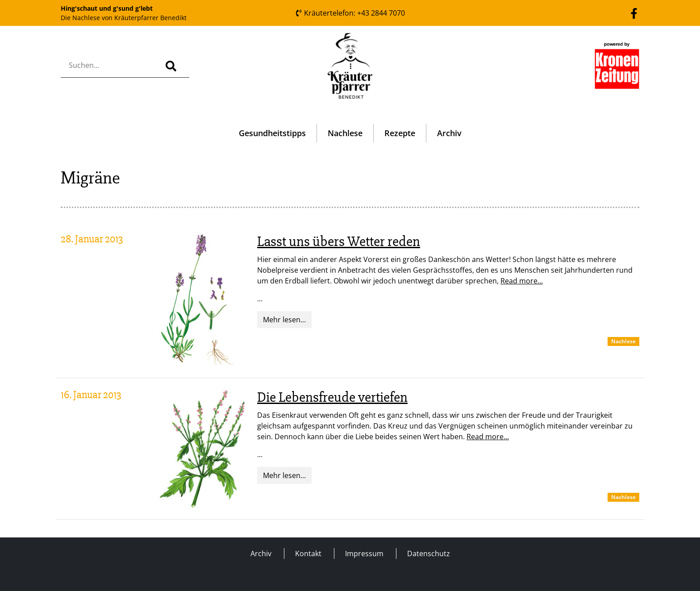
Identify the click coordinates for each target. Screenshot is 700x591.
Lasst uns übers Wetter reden (339, 241)
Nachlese (345, 133)
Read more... (522, 281)
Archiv (449, 133)
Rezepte (400, 133)
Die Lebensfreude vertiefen (332, 397)
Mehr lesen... (284, 320)
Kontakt (308, 554)
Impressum (364, 554)
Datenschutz (429, 554)
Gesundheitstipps (272, 133)
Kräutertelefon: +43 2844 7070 (350, 13)
